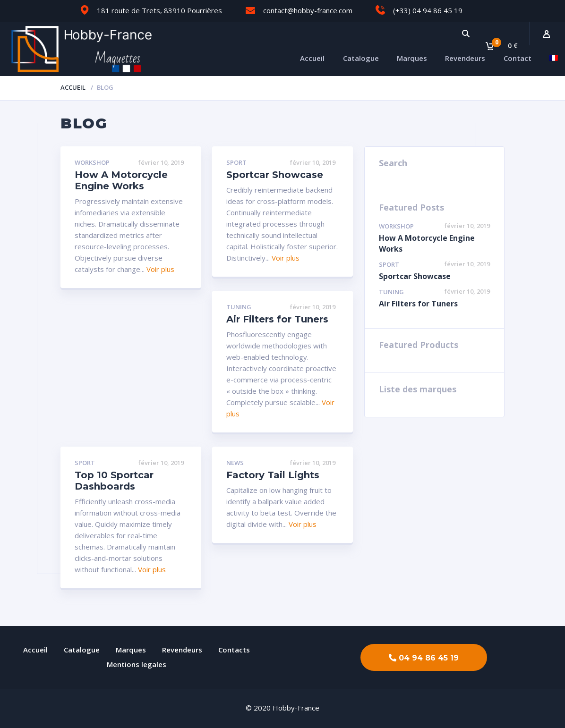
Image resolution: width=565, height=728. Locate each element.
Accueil (312, 58)
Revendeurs (465, 58)
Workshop (92, 163)
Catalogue (361, 58)
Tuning (239, 307)
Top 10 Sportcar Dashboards (114, 481)
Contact (518, 58)
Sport (236, 163)
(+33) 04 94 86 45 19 (428, 10)
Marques (412, 58)
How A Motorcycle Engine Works (121, 180)
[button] (424, 657)
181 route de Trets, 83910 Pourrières (159, 10)
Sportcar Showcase (275, 175)
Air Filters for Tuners (277, 319)
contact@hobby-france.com (308, 10)
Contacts (234, 650)
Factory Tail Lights (273, 475)
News (235, 463)
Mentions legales (137, 664)
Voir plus (160, 269)
